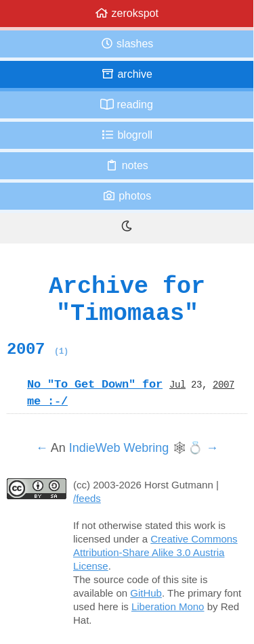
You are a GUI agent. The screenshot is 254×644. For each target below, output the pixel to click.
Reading (127, 105)
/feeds (87, 498)
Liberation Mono (168, 606)
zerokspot (127, 13)
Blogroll (127, 135)
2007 (38, 349)
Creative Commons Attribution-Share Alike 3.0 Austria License (155, 552)
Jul (177, 384)
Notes (127, 165)
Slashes (127, 44)
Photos (127, 196)
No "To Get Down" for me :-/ (95, 393)
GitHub (146, 593)
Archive (127, 74)
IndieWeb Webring (119, 448)
